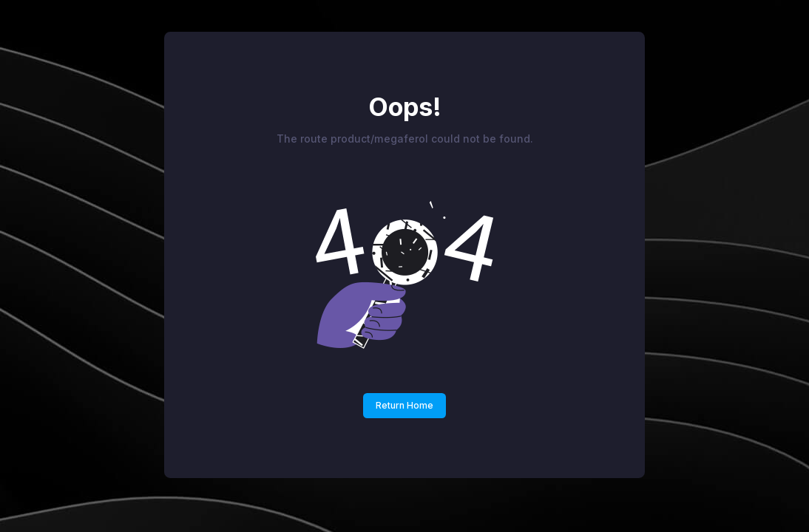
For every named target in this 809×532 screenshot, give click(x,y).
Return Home (404, 405)
